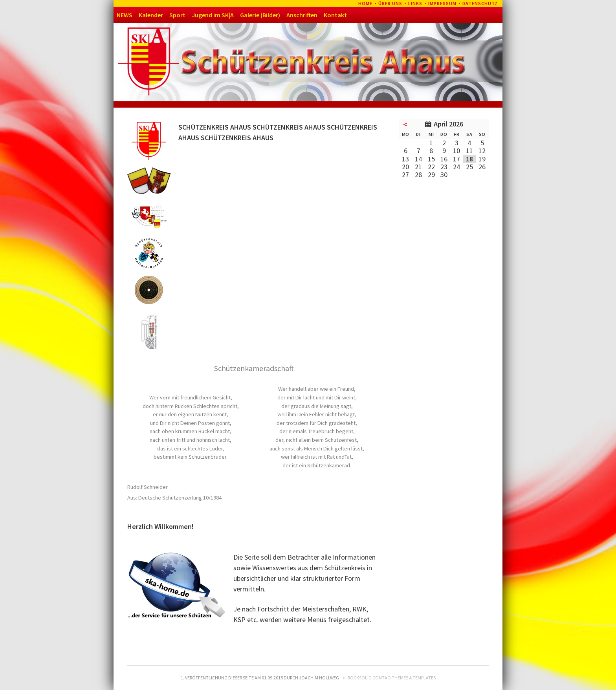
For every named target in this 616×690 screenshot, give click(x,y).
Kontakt (335, 15)
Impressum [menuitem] (442, 3)
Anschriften (302, 15)
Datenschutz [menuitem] (480, 3)
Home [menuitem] (365, 3)
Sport (177, 15)
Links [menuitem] (415, 3)
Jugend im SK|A (213, 15)
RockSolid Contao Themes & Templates (392, 678)
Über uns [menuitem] (390, 3)
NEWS (125, 15)
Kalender (151, 15)
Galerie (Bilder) (260, 15)
